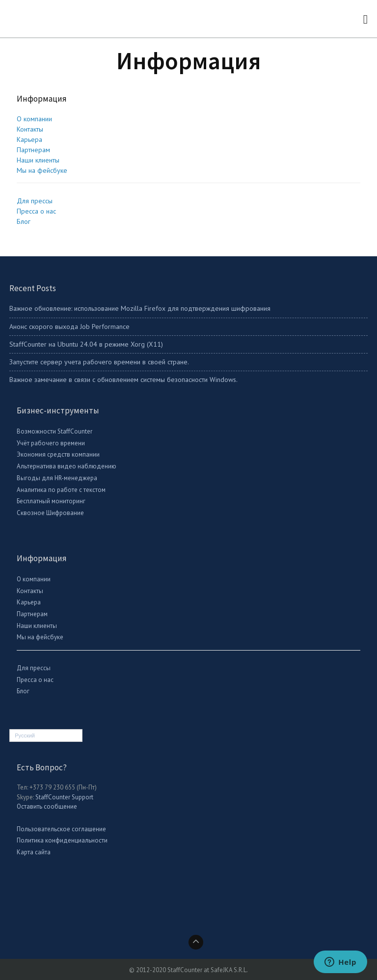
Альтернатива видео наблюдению (67, 466)
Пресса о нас (36, 211)
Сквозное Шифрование (50, 513)
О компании (34, 119)
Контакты (30, 129)
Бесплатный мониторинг (51, 501)
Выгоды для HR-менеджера (57, 478)
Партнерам (33, 150)
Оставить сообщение (47, 806)
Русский (25, 735)
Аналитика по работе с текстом (61, 490)
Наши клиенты (38, 160)
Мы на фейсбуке (42, 170)
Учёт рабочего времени (51, 443)
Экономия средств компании (58, 454)
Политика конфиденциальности (62, 840)
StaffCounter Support (64, 797)
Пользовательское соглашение (61, 829)
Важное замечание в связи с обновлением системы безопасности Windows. (123, 380)
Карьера (29, 139)
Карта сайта (34, 852)
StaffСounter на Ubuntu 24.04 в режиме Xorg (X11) (86, 344)
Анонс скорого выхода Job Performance (69, 327)
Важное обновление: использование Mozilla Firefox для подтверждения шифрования (140, 308)
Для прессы (35, 201)
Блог (24, 221)
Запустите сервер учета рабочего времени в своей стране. (99, 362)
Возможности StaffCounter (54, 431)
